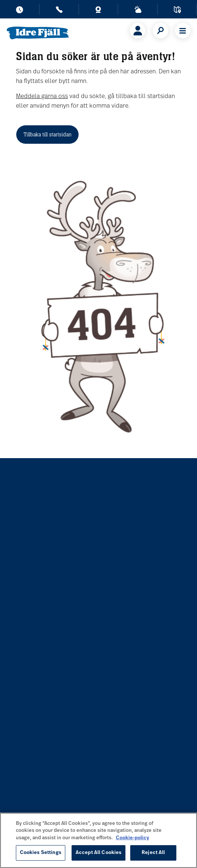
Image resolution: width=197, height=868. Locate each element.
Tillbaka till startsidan (48, 134)
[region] (98, 840)
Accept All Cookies (98, 853)
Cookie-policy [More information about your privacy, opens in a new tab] (132, 838)
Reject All (153, 853)
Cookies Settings (41, 853)
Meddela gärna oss (42, 97)
